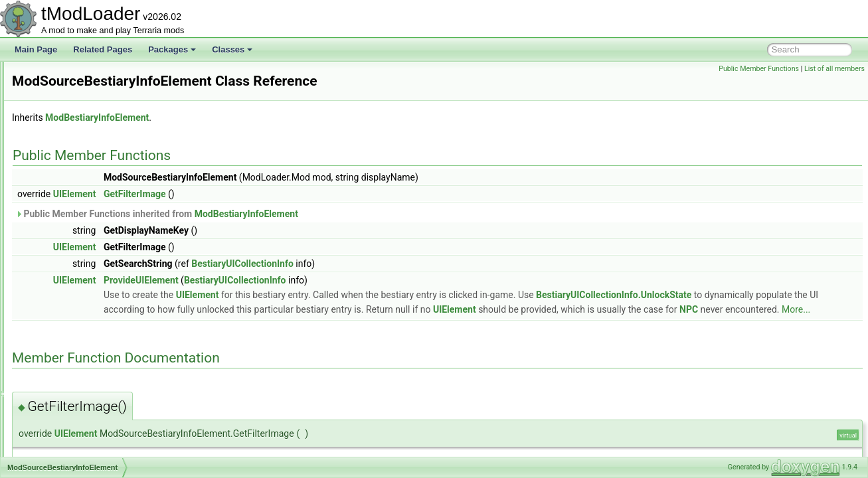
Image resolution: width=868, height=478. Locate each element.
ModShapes (65, 207)
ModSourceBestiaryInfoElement (100, 266)
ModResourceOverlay (82, 178)
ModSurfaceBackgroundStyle (95, 280)
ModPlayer (63, 76)
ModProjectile (68, 105)
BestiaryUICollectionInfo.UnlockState (347, 309)
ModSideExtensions (79, 222)
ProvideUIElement (307, 280)
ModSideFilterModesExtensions (100, 236)
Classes (232, 49)
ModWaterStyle (71, 455)
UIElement (241, 194)
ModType (60, 368)
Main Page (36, 49)
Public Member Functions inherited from (323, 214)
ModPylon (61, 134)
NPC (563, 324)
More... (670, 324)
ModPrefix (62, 90)
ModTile (58, 324)
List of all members (834, 69)
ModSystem (65, 295)
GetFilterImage (301, 194)
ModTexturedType (75, 309)
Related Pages (103, 49)
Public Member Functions (759, 69)
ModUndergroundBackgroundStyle (105, 397)
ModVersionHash (74, 412)
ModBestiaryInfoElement (263, 118)
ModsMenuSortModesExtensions (102, 251)
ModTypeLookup (73, 382)
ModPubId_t (65, 119)
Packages (172, 49)
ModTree (60, 353)
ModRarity (62, 149)
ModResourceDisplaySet (88, 163)
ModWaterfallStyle (76, 441)
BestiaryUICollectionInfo (408, 264)
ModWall (59, 426)
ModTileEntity (68, 339)
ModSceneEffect (73, 193)
